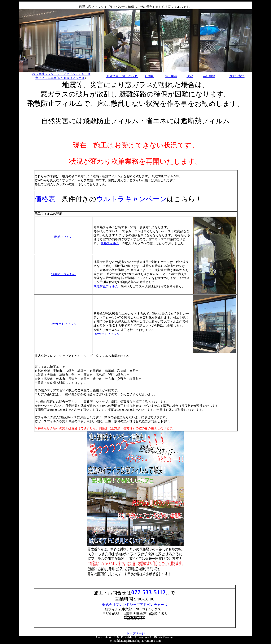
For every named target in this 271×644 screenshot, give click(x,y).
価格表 (45, 199)
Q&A (190, 76)
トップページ (136, 633)
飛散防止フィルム (63, 274)
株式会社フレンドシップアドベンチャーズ (135, 605)
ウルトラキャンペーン (131, 199)
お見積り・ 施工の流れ (122, 76)
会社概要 (209, 76)
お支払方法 (237, 76)
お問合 (149, 76)
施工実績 (171, 76)
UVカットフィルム (63, 324)
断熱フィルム (63, 237)
